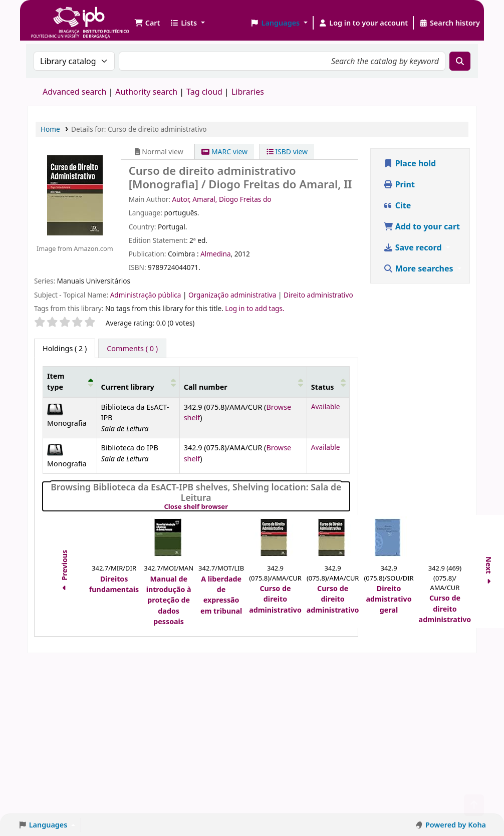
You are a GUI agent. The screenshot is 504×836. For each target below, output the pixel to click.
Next (489, 572)
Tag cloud (204, 92)
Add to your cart (422, 226)
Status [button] (323, 387)
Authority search (146, 92)
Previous (64, 572)
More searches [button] (419, 268)
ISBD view (287, 152)
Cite (397, 205)
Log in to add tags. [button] (255, 308)
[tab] (132, 349)
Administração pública (147, 295)
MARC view (224, 152)
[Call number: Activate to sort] (243, 382)
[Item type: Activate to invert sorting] (70, 382)
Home (50, 129)
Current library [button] (128, 387)
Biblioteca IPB (55, 15)
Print (399, 184)
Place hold (410, 163)
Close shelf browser (230, 507)
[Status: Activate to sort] (328, 382)
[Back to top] (474, 805)
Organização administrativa (233, 295)
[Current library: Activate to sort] (138, 382)
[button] (147, 23)
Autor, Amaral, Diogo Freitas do (221, 199)
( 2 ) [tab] (65, 348)
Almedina (215, 254)
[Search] (460, 61)
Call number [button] (206, 387)
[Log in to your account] (363, 23)
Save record (414, 247)
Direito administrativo (318, 295)
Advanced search (74, 92)
